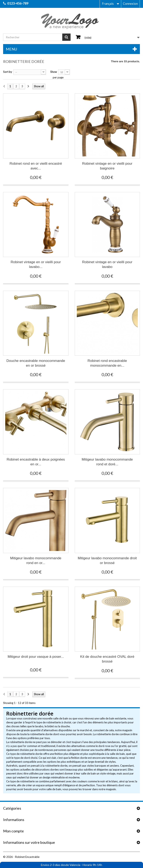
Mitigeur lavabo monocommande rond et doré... (107, 462)
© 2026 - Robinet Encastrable (21, 857)
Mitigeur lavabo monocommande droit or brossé (107, 561)
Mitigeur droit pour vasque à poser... (36, 657)
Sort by (8, 72)
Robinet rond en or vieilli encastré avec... (36, 166)
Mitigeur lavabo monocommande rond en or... (36, 561)
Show (54, 72)
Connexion (130, 4)
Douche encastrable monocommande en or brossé (36, 363)
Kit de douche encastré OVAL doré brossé (107, 659)
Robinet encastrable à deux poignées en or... (36, 462)
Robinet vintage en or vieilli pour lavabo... (36, 264)
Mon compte (13, 831)
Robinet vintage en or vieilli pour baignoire (107, 166)
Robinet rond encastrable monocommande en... (107, 363)
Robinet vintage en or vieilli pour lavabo (107, 264)
